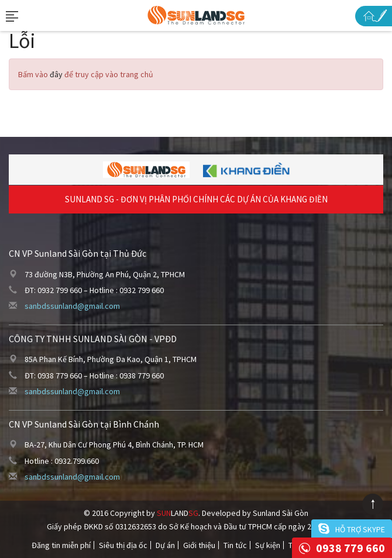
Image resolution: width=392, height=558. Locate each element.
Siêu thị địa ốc (123, 545)
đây (56, 74)
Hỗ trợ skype (360, 529)
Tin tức (235, 545)
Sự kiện (268, 545)
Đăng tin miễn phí (61, 545)
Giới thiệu (199, 545)
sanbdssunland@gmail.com (72, 306)
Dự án (165, 545)
